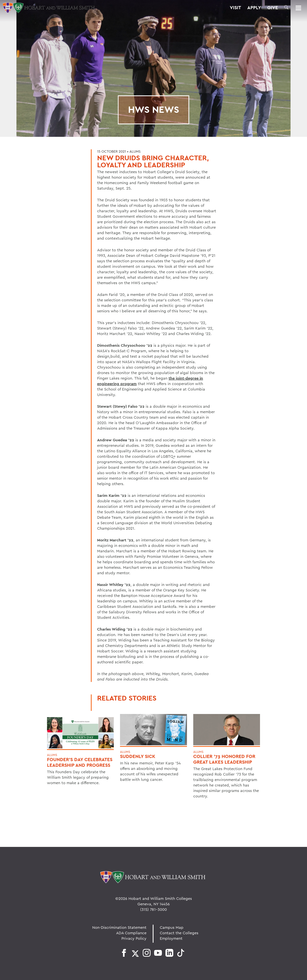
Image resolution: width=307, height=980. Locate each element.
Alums (135, 151)
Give (273, 8)
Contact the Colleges (179, 933)
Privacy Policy (134, 938)
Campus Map (172, 927)
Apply (254, 8)
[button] (286, 7)
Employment (171, 938)
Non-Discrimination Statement (119, 927)
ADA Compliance (131, 933)
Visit (235, 8)
